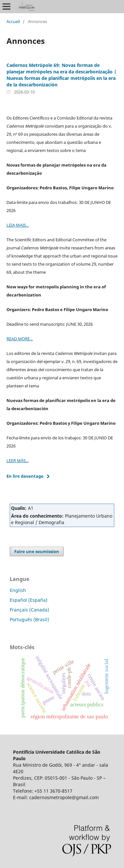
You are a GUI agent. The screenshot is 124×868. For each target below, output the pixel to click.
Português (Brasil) (29, 619)
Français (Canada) (29, 610)
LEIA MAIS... (18, 225)
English (18, 590)
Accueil (13, 21)
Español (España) (29, 600)
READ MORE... (20, 339)
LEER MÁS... (18, 460)
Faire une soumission (37, 551)
